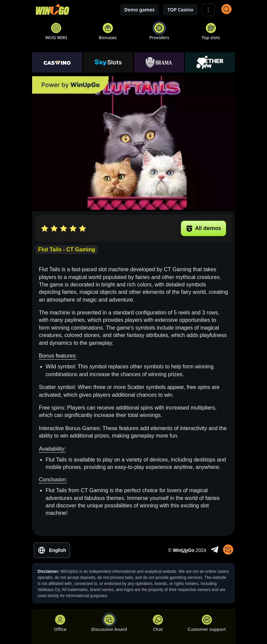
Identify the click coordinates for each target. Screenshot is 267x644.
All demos (203, 228)
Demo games (140, 10)
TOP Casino (180, 10)
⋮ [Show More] (208, 10)
